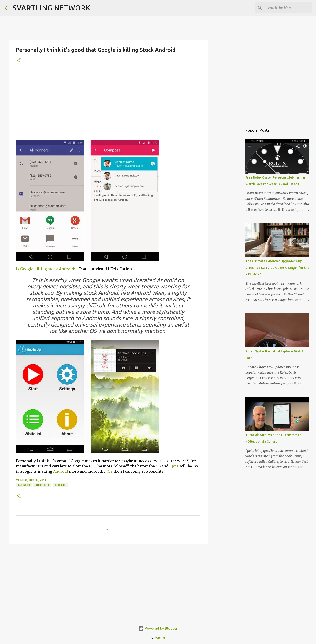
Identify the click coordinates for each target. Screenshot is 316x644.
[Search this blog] (288, 8)
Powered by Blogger (158, 628)
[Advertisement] (108, 105)
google (60, 485)
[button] (19, 61)
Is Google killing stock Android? (46, 269)
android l (42, 485)
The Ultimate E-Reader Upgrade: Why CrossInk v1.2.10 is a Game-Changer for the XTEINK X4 (277, 268)
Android (61, 471)
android (24, 485)
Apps (174, 466)
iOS (109, 471)
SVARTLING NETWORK (52, 8)
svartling (160, 638)
